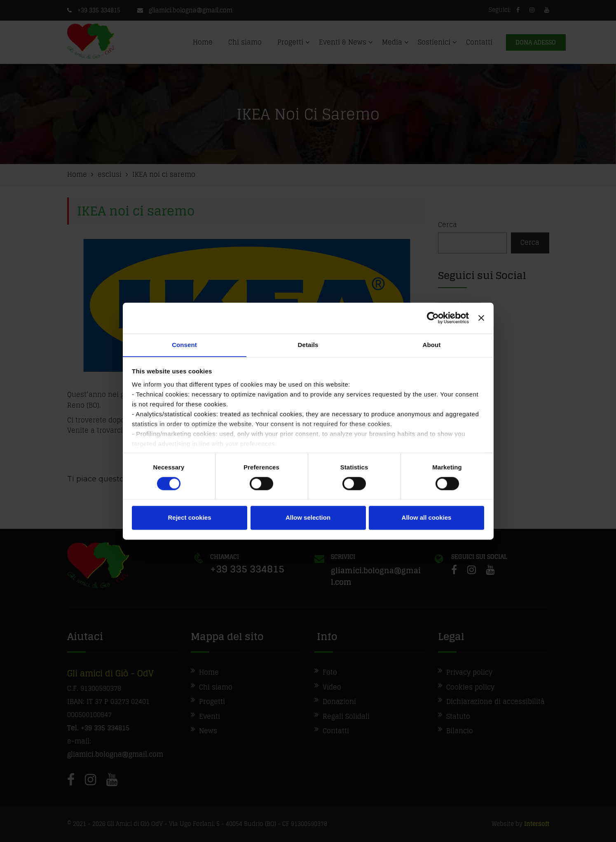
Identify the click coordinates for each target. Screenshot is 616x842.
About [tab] (432, 344)
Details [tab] (308, 344)
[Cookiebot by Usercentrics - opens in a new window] (433, 318)
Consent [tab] (184, 344)
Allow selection (308, 518)
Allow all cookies (427, 518)
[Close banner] (481, 318)
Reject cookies (189, 518)
